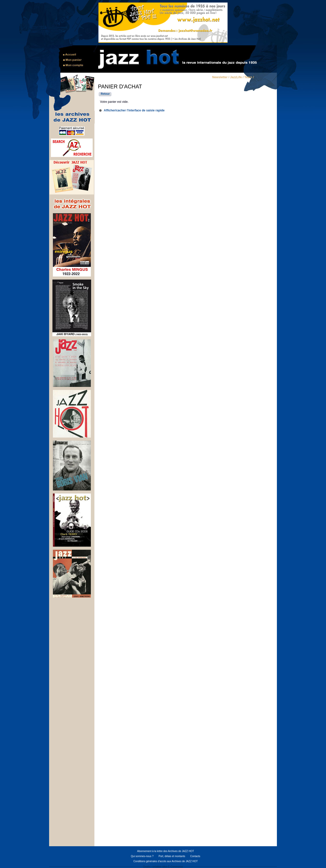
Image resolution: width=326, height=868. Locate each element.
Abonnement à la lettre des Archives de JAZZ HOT (166, 851)
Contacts (195, 856)
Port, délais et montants (172, 856)
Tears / (249, 77)
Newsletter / (221, 77)
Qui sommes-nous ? (142, 856)
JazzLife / (237, 77)
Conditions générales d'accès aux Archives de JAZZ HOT (166, 861)
